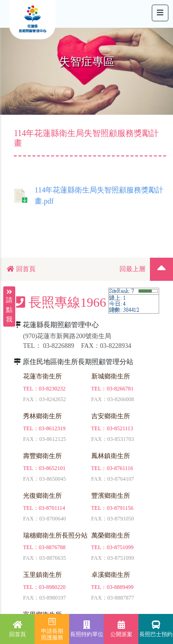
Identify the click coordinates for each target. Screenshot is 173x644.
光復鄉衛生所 (42, 496)
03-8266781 (120, 389)
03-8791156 (120, 508)
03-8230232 (52, 389)
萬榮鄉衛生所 (111, 536)
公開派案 (121, 629)
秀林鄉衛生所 (42, 416)
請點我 (9, 297)
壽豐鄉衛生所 (42, 456)
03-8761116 (120, 468)
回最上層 (132, 269)
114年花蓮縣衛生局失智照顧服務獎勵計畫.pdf (89, 195)
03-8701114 (52, 508)
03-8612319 (52, 428)
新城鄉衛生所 (111, 376)
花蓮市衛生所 (42, 376)
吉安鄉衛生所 (111, 416)
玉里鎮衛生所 (42, 575)
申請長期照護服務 (52, 629)
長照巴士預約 (156, 629)
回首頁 (21, 269)
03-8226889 (59, 346)
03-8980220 (52, 587)
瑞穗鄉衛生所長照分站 (55, 536)
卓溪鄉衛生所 (111, 575)
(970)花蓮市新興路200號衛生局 (67, 336)
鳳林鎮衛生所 (111, 456)
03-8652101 (52, 468)
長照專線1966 (60, 302)
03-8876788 (52, 547)
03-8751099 (120, 547)
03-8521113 (120, 428)
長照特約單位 (87, 629)
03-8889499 (120, 587)
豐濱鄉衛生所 (111, 496)
